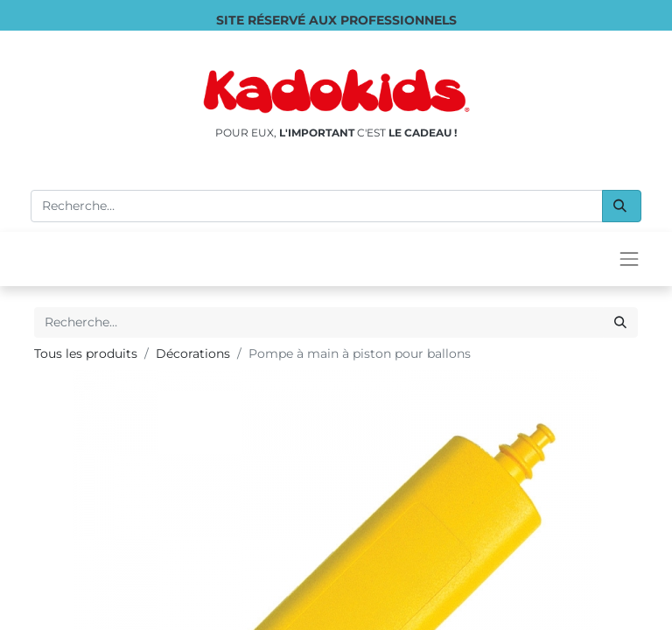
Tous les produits (86, 353)
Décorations (193, 353)
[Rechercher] (622, 206)
